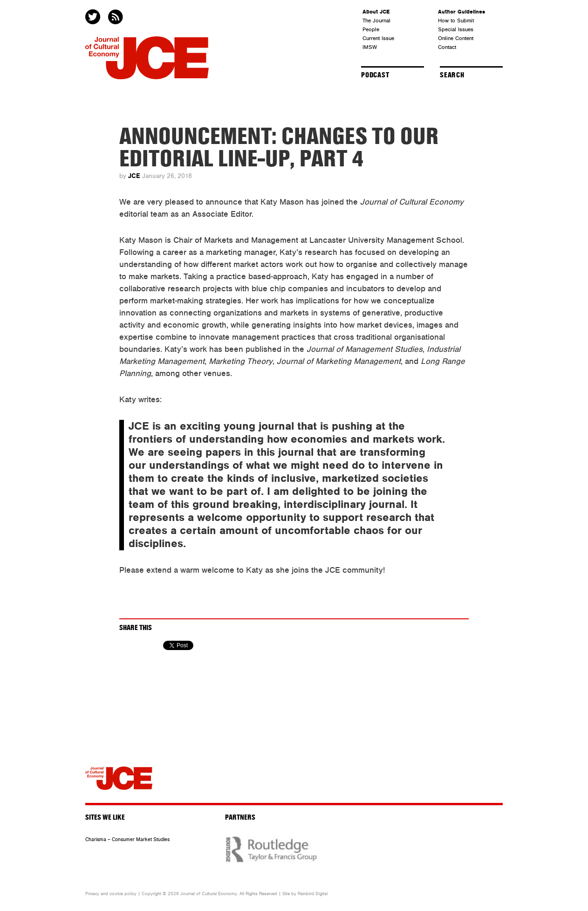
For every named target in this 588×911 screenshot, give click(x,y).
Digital (321, 894)
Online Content (456, 38)
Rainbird (306, 894)
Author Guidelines (462, 12)
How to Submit (456, 21)
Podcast (375, 75)
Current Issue (378, 38)
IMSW (370, 47)
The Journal (376, 21)
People (371, 29)
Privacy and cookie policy (111, 894)
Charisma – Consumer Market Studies (127, 839)
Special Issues (456, 29)
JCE (134, 176)
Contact (447, 47)
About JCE (376, 12)
